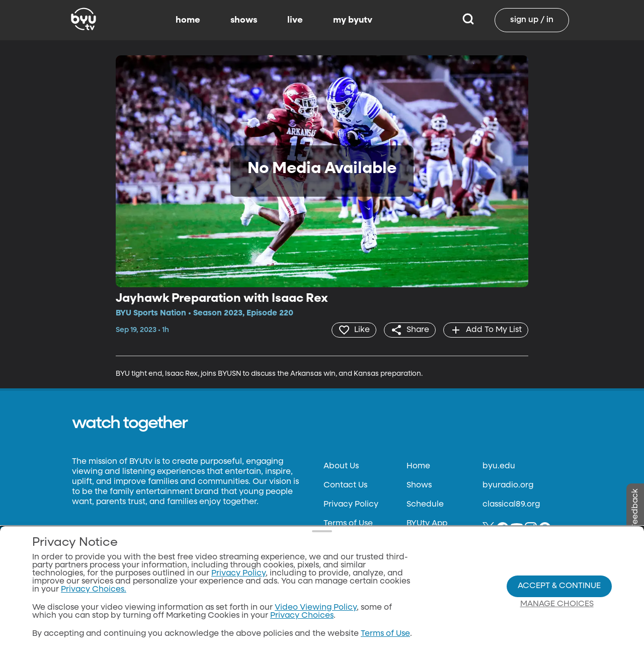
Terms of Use (348, 524)
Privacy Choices (302, 616)
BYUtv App (427, 524)
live (295, 20)
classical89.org (511, 505)
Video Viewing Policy (316, 608)
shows (244, 20)
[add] (486, 330)
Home (418, 466)
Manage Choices (557, 604)
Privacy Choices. (94, 590)
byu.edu (499, 466)
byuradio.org (508, 485)
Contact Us (345, 485)
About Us (341, 466)
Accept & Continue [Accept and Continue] (559, 586)
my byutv (353, 20)
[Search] (468, 20)
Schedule (425, 505)
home (188, 20)
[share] (410, 330)
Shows (419, 485)
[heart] (354, 330)
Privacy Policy (351, 505)
